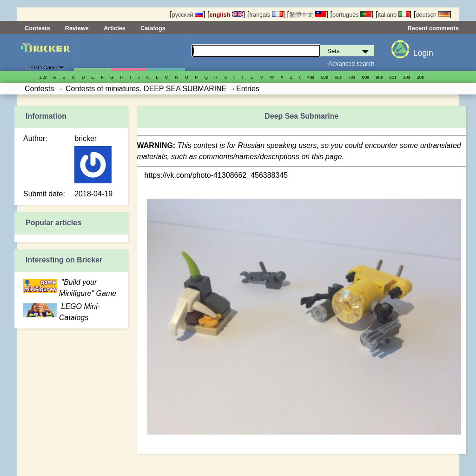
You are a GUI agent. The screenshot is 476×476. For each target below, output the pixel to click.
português (352, 15)
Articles (115, 28)
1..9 (43, 77)
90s (379, 77)
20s (420, 77)
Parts (166, 53)
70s (352, 77)
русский (188, 15)
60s (338, 77)
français (266, 15)
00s (393, 77)
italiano (394, 15)
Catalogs (153, 28)
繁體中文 (308, 15)
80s (366, 77)
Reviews (77, 28)
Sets (92, 53)
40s (311, 77)
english (226, 15)
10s (407, 77)
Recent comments (433, 28)
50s (324, 77)
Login (423, 53)
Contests (37, 28)
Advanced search (352, 64)
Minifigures (129, 53)
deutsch (432, 15)
